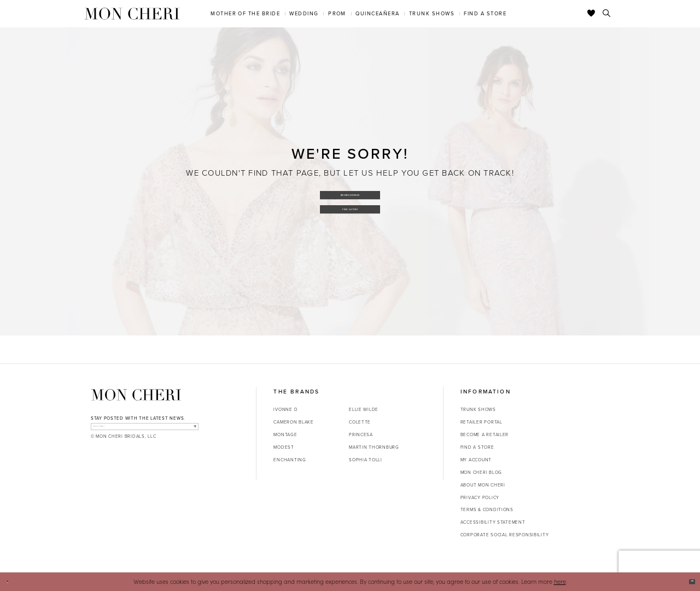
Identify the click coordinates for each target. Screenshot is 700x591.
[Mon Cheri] (136, 395)
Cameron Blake (293, 422)
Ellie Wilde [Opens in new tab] (364, 409)
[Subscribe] (190, 430)
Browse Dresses (350, 190)
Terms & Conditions (487, 509)
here (560, 581)
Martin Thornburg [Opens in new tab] (374, 447)
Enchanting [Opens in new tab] (290, 460)
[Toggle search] (607, 14)
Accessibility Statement (493, 522)
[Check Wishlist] (591, 14)
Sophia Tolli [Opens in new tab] (366, 460)
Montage (285, 434)
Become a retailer (485, 434)
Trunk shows (478, 409)
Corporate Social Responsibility (505, 535)
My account (476, 460)
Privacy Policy (480, 497)
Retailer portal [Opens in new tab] (482, 422)
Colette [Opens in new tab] (360, 422)
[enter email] (145, 430)
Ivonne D (285, 409)
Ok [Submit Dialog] (687, 581)
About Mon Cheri (483, 485)
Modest (284, 447)
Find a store (477, 447)
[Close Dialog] (12, 582)
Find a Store (350, 213)
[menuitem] (246, 13)
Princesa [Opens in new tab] (361, 434)
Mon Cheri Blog (481, 472)
